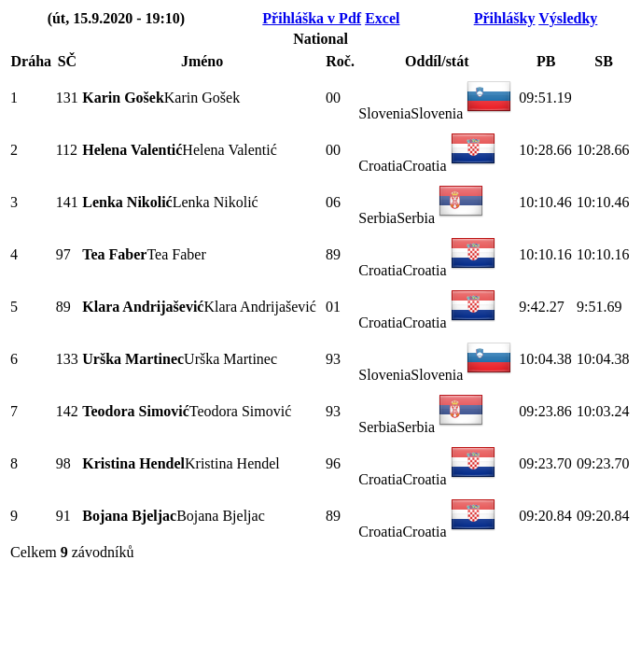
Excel (382, 18)
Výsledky (568, 18)
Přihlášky (505, 18)
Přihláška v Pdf (312, 18)
